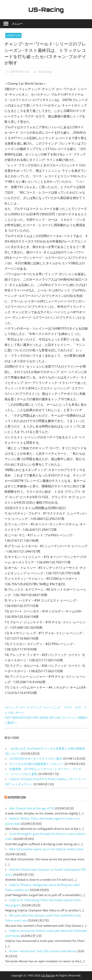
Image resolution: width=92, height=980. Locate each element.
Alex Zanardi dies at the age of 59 (32, 808)
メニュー (17, 24)
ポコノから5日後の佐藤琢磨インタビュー (36, 764)
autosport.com (17, 797)
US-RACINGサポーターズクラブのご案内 (36, 759)
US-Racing (46, 10)
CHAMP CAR (13, 35)
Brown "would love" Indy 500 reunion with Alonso (43, 951)
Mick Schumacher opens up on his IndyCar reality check (46, 849)
